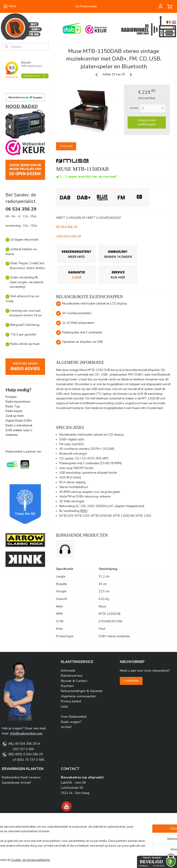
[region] (58, 841)
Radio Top (13, 407)
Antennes (12, 435)
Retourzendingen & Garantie (82, 691)
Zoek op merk (15, 416)
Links (64, 707)
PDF (84, 511)
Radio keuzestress (18, 402)
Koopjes (11, 397)
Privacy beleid (71, 701)
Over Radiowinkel (74, 717)
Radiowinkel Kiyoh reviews (21, 777)
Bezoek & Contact (74, 681)
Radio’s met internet (19, 426)
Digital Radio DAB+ (19, 421)
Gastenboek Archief (16, 783)
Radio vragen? (71, 722)
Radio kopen (14, 411)
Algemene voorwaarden (78, 696)
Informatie (68, 671)
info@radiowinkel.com (26, 733)
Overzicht (66, 146)
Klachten (67, 686)
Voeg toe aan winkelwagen (147, 122)
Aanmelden (131, 681)
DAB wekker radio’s (19, 430)
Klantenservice (72, 676)
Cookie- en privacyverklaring (66, 860)
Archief (66, 727)
